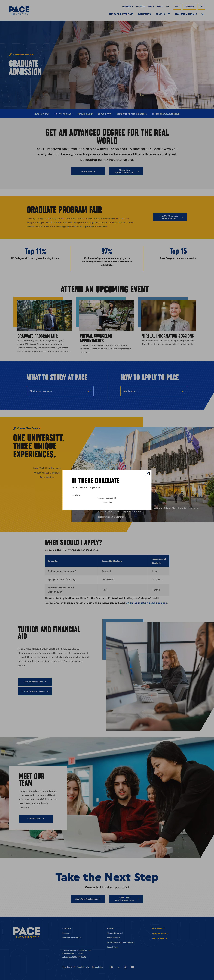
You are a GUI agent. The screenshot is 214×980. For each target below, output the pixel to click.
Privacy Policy (107, 502)
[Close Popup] (148, 473)
